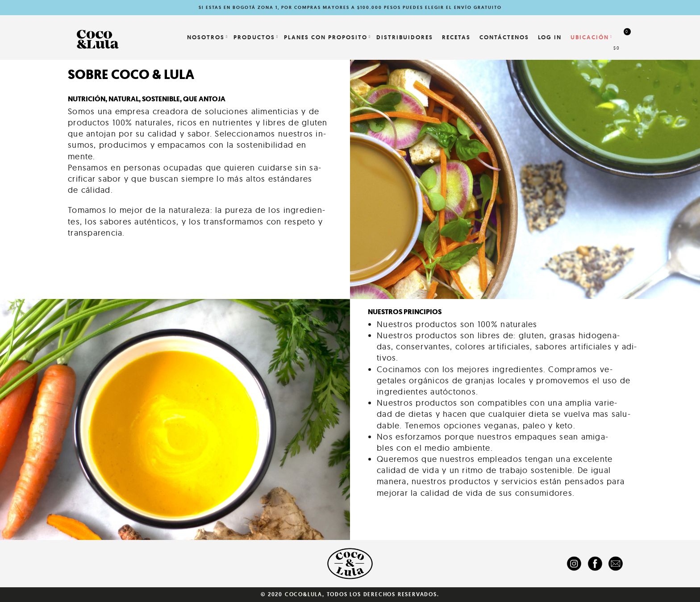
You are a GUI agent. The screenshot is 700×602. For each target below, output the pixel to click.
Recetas (456, 37)
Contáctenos (504, 37)
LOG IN (550, 37)
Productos (254, 37)
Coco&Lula (304, 594)
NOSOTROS (206, 37)
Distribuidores (405, 37)
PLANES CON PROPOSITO (326, 37)
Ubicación (590, 37)
